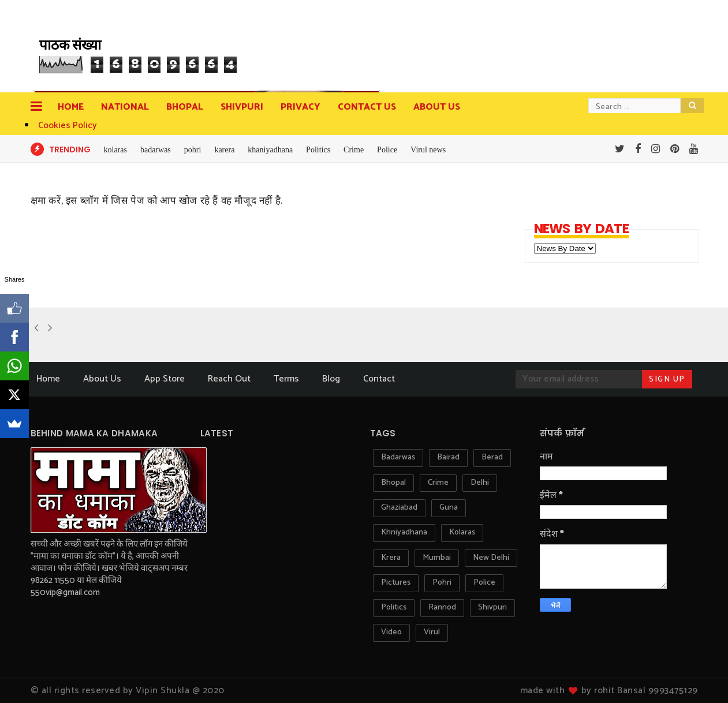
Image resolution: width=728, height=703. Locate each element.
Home (71, 107)
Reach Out (229, 379)
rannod (442, 607)
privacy (300, 107)
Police (387, 150)
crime (438, 483)
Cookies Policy (68, 126)
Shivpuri (242, 107)
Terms (286, 379)
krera (391, 558)
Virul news (428, 150)
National (125, 107)
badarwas (156, 150)
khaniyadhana (270, 150)
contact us (367, 107)
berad (492, 457)
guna (449, 508)
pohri (193, 150)
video (391, 632)
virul (432, 632)
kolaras (115, 150)
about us (437, 107)
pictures (396, 583)
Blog (331, 379)
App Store (165, 379)
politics (394, 607)
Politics (318, 150)
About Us (102, 379)
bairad (448, 457)
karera (224, 150)
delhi (480, 483)
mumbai (437, 558)
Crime (354, 150)
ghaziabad (399, 508)
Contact (379, 379)
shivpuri (492, 607)
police (484, 583)
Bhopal (185, 107)
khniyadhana (404, 532)
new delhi (491, 558)
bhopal (393, 483)
